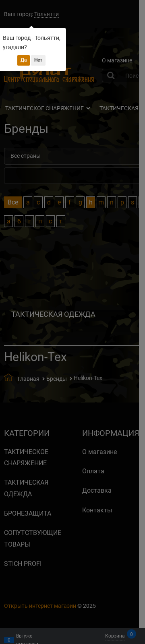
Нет (38, 60)
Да (24, 60)
